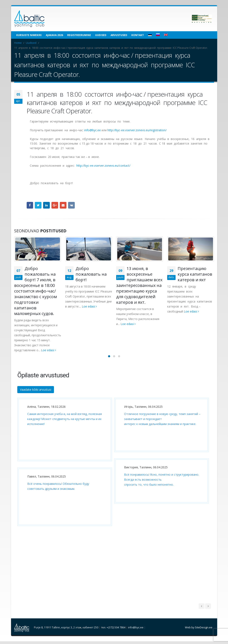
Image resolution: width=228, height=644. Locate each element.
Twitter (38, 205)
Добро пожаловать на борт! (91, 274)
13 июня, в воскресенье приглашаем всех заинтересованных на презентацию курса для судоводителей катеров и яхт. (139, 285)
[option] (64, 468)
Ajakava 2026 (54, 35)
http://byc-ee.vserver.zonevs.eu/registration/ (137, 130)
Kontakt (138, 35)
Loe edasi (49, 350)
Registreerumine (79, 35)
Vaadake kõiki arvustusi (36, 392)
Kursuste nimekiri (29, 35)
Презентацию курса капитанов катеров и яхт (195, 274)
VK (71, 205)
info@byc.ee (93, 130)
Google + (55, 205)
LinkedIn (46, 205)
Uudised (101, 35)
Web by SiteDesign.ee (199, 630)
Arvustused (119, 35)
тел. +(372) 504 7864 (113, 630)
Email (63, 205)
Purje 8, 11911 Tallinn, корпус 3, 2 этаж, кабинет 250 (66, 630)
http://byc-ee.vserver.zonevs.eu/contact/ (103, 166)
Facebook (30, 205)
